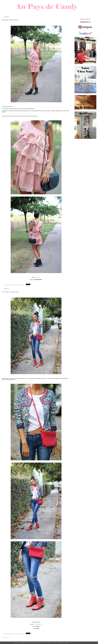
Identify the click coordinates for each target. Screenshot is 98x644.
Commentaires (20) (22, 634)
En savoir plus (66, 643)
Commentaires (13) (22, 285)
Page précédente (5, 638)
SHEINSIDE (38, 277)
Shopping (11, 285)
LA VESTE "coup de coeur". (11, 292)
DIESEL (35, 624)
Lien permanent (16, 285)
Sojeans (40, 624)
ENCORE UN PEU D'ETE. (10, 20)
